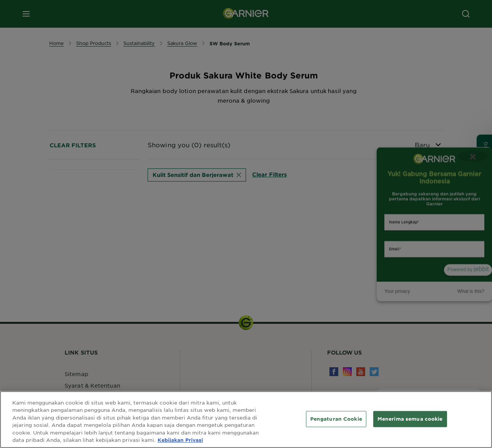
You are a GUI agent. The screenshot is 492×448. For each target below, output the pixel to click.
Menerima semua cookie (410, 419)
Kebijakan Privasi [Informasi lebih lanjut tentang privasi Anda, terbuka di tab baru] (180, 440)
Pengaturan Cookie (336, 419)
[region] (246, 420)
